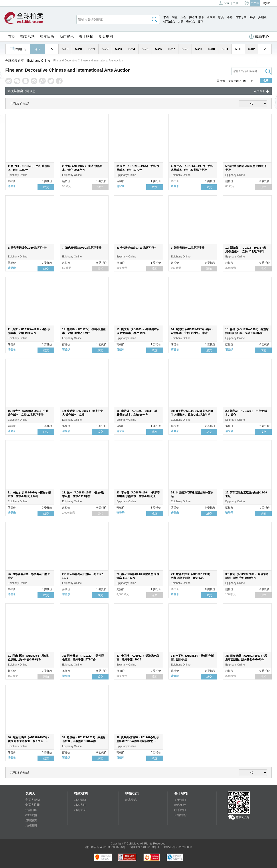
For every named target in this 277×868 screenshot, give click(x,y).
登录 (224, 3)
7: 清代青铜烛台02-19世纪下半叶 (82, 248)
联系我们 (180, 810)
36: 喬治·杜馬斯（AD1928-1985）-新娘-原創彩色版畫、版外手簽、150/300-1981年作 (29, 741)
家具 (221, 17)
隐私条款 (180, 805)
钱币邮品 (169, 22)
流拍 (100, 187)
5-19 (65, 49)
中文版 (255, 3)
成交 (46, 187)
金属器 (211, 17)
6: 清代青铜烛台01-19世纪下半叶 (27, 248)
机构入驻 (80, 805)
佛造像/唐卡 (197, 17)
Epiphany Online (39, 61)
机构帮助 (80, 800)
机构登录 (80, 810)
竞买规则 (106, 36)
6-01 (238, 49)
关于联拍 (86, 36)
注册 (235, 3)
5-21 (92, 49)
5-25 (145, 49)
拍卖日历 (47, 36)
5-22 (105, 49)
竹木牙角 (241, 17)
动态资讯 (67, 36)
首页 (12, 36)
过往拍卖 (31, 820)
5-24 (132, 49)
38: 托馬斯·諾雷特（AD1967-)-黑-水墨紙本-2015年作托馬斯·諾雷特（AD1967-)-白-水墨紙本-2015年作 (138, 741)
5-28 (185, 49)
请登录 (12, 186)
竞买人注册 (33, 805)
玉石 (183, 17)
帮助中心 (259, 37)
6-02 (251, 49)
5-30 (212, 49)
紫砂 (252, 17)
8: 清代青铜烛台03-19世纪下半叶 (136, 248)
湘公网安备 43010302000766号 (105, 847)
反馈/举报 (180, 815)
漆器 (230, 17)
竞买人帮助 (33, 800)
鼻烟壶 (262, 17)
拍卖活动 (28, 36)
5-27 (172, 49)
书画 (166, 17)
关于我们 (180, 800)
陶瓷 (175, 17)
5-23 (118, 49)
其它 (200, 22)
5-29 (198, 49)
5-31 (225, 49)
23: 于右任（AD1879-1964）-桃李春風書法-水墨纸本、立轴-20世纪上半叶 (138, 496)
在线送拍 (31, 815)
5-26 (158, 49)
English (266, 3)
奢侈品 (191, 22)
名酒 (180, 22)
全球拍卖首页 (15, 61)
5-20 (78, 49)
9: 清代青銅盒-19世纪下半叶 (188, 248)
